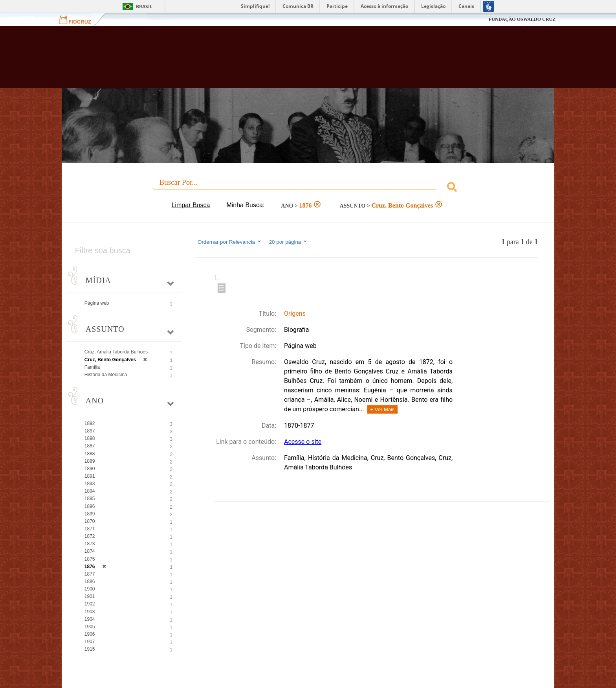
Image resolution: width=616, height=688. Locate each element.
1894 (90, 491)
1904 (90, 619)
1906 (90, 634)
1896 (90, 506)
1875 (90, 559)
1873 (90, 544)
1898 (90, 438)
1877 (90, 574)
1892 (90, 423)
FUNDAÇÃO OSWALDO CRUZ (522, 19)
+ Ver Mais (383, 409)
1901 (90, 596)
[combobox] (308, 188)
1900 (90, 589)
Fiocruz (80, 19)
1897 (90, 431)
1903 (90, 612)
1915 (90, 649)
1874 (90, 551)
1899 (90, 514)
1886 (90, 581)
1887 (90, 446)
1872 (90, 536)
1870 (90, 521)
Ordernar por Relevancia (230, 242)
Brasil (144, 6)
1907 (90, 642)
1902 (90, 604)
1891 (90, 476)
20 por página (289, 242)
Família (92, 367)
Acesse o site (303, 442)
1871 (90, 529)
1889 (90, 461)
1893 (90, 484)
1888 (90, 454)
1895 (90, 499)
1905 (90, 627)
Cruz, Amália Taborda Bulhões (116, 352)
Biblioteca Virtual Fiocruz (265, 61)
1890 (90, 469)
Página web (97, 303)
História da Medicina (106, 375)
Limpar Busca (191, 205)
